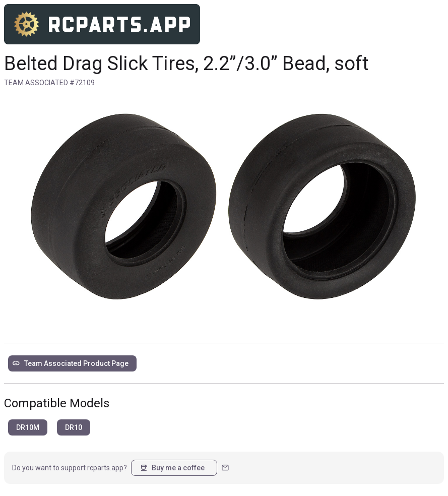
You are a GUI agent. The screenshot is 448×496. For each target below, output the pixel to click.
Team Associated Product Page (70, 363)
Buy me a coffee (172, 468)
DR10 (74, 427)
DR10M (28, 427)
